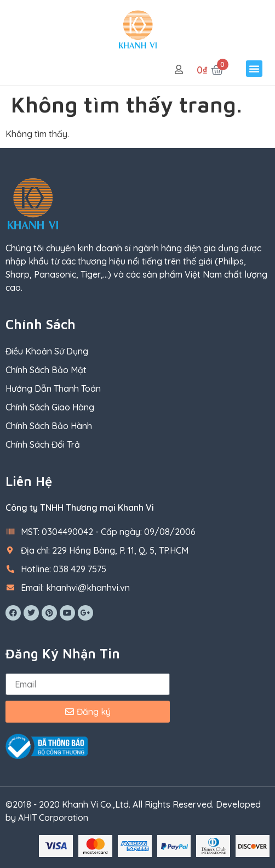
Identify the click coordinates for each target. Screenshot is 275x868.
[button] (254, 69)
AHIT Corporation (53, 818)
